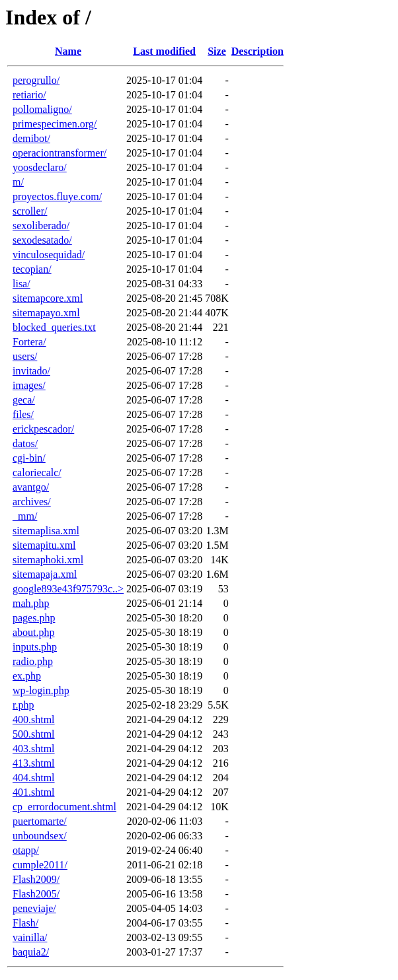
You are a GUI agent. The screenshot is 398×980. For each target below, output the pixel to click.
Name (68, 51)
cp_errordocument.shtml (64, 807)
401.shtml (34, 792)
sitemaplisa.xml (46, 531)
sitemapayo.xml (46, 313)
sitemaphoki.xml (48, 560)
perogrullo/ (36, 80)
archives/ (32, 502)
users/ (25, 356)
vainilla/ (30, 937)
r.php (23, 705)
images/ (29, 385)
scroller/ (30, 211)
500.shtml (34, 734)
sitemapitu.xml (44, 545)
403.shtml (34, 749)
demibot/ (31, 138)
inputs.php (35, 647)
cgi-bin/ (29, 458)
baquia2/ (31, 952)
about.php (34, 632)
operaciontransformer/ (60, 153)
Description (258, 51)
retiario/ (29, 95)
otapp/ (26, 850)
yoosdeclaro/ (40, 167)
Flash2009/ (36, 879)
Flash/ (25, 923)
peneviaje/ (34, 908)
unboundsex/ (40, 836)
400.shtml (34, 719)
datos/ (25, 443)
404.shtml (34, 778)
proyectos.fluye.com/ (57, 196)
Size (217, 51)
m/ (18, 182)
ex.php (27, 676)
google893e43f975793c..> (68, 589)
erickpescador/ (43, 429)
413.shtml (34, 763)
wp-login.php (41, 690)
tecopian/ (32, 269)
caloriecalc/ (37, 472)
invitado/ (31, 371)
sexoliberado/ (41, 226)
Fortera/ (29, 342)
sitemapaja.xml (45, 574)
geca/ (24, 400)
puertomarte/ (40, 821)
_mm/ (25, 516)
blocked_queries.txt (54, 327)
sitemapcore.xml (48, 298)
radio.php (33, 661)
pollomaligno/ (42, 109)
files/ (23, 414)
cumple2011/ (40, 865)
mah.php (31, 603)
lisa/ (21, 284)
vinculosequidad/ (49, 255)
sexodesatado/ (42, 240)
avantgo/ (31, 487)
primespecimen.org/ (55, 124)
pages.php (34, 618)
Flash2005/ (36, 894)
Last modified (164, 51)
